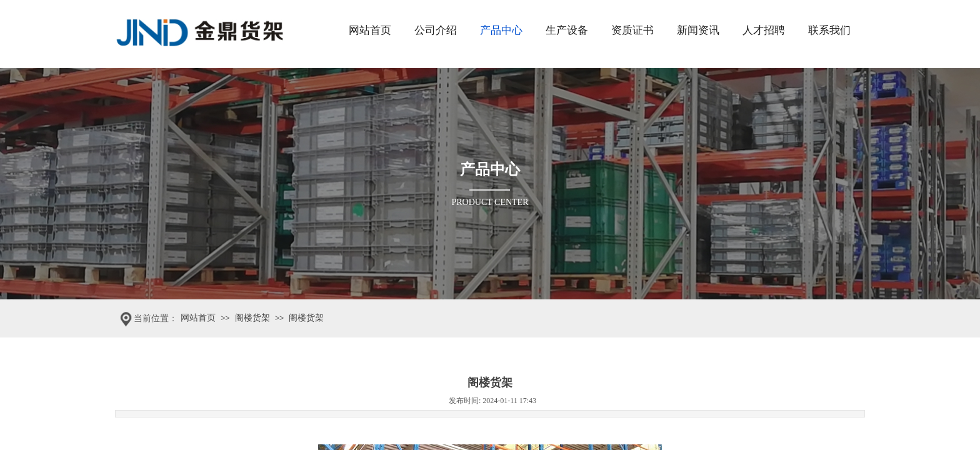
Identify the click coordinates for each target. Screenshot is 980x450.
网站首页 (370, 30)
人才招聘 (764, 30)
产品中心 (501, 30)
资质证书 (632, 30)
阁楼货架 (252, 318)
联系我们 (829, 30)
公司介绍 (436, 30)
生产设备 (567, 30)
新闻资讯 (698, 30)
